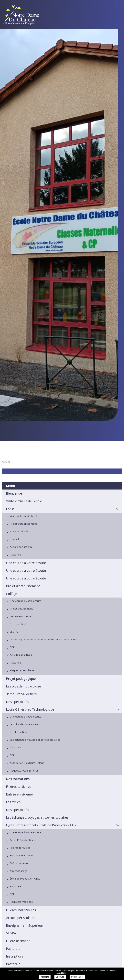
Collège (12, 594)
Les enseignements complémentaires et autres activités (43, 639)
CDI (12, 647)
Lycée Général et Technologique (30, 709)
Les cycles (16, 539)
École (10, 509)
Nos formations (19, 732)
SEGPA (14, 632)
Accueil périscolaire (21, 547)
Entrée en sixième (21, 616)
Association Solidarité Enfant (27, 763)
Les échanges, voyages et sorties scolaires (35, 740)
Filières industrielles (22, 855)
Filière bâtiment (19, 863)
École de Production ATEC (25, 879)
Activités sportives (21, 655)
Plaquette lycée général (24, 771)
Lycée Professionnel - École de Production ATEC (42, 825)
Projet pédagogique (21, 609)
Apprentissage (19, 871)
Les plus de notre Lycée (24, 686)
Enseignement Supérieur (25, 925)
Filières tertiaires (19, 787)
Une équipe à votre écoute (26, 563)
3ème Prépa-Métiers (21, 694)
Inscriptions (15, 956)
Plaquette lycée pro (21, 902)
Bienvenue (14, 493)
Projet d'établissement (23, 524)
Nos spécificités (19, 531)
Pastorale (15, 555)
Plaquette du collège (22, 670)
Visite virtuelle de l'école (24, 501)
